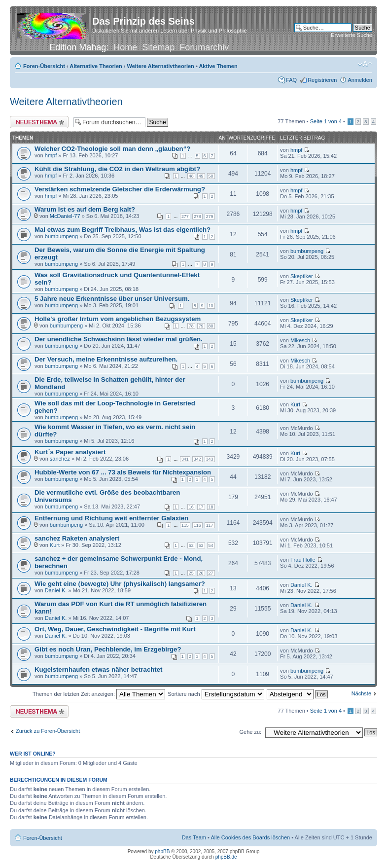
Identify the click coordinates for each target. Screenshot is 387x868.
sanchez (60, 459)
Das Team (194, 837)
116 (197, 525)
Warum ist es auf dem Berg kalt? (85, 209)
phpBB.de (226, 857)
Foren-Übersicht (44, 66)
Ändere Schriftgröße (365, 64)
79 (201, 326)
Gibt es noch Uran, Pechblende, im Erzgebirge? (108, 649)
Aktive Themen (218, 66)
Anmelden (360, 80)
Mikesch (300, 340)
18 (211, 507)
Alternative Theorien (96, 66)
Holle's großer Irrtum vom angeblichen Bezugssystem (118, 319)
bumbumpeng (61, 236)
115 (185, 525)
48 (191, 176)
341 (185, 459)
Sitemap (158, 47)
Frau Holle (303, 560)
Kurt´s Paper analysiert (70, 452)
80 (211, 326)
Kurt (295, 404)
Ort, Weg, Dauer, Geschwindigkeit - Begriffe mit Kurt (115, 629)
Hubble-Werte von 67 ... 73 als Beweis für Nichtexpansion (123, 472)
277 (185, 217)
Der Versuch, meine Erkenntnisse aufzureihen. (106, 359)
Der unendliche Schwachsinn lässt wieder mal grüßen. (119, 339)
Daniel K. (56, 590)
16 (191, 507)
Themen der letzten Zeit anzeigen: (99, 694)
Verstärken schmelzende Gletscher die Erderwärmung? (120, 189)
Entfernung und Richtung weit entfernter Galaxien (111, 518)
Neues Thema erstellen (39, 122)
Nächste (361, 693)
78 (191, 326)
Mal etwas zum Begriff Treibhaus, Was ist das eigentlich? (123, 230)
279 (210, 217)
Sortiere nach (216, 694)
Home (125, 47)
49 (201, 176)
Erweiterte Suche (352, 35)
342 (197, 459)
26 (201, 573)
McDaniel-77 (65, 216)
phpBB (162, 851)
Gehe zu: (250, 732)
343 (210, 459)
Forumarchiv (204, 47)
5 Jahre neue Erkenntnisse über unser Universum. (112, 299)
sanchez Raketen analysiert (77, 538)
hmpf (51, 155)
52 (191, 545)
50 (211, 176)
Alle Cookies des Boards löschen (250, 837)
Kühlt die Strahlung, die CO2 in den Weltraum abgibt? (117, 169)
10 (211, 306)
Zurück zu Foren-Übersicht (48, 731)
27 (211, 573)
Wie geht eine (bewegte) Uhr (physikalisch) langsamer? (120, 584)
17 (201, 507)
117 (210, 525)
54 (211, 545)
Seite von (326, 121)
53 (201, 545)
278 (197, 217)
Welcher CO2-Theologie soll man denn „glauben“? (112, 149)
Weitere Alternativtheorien (161, 66)
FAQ (291, 80)
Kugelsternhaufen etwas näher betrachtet (98, 669)
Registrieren (322, 80)
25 (191, 573)
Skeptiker (302, 276)
